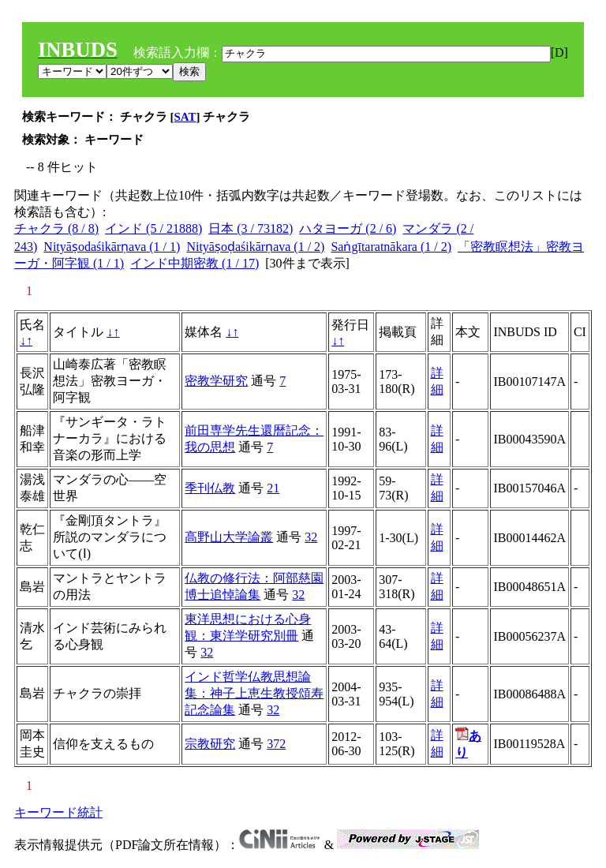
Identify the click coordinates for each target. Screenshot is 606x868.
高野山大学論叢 (229, 537)
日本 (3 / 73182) (251, 228)
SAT (185, 117)
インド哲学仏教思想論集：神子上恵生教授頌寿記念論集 (254, 693)
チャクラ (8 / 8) (56, 228)
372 (276, 744)
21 (273, 488)
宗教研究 (210, 744)
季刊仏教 (210, 488)
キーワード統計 (58, 812)
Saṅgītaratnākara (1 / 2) (391, 247)
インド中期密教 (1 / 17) (195, 263)
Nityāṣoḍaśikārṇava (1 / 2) (255, 247)
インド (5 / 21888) (153, 228)
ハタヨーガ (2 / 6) (348, 228)
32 (311, 537)
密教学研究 (216, 381)
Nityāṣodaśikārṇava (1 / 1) (112, 247)
